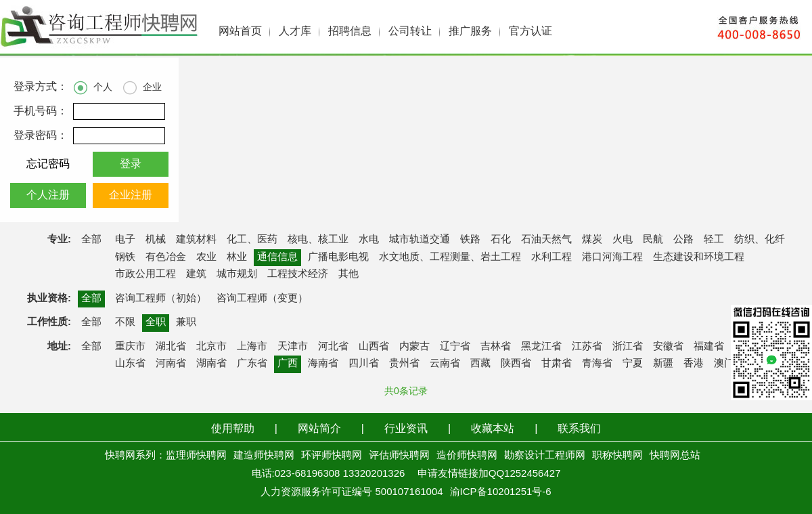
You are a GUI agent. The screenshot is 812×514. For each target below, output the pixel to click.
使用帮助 (233, 429)
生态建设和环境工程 (699, 257)
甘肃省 (557, 364)
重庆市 (130, 347)
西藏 (480, 364)
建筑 (196, 274)
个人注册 (48, 195)
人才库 (295, 31)
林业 (237, 257)
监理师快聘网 (196, 456)
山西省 (374, 347)
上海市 (252, 347)
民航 (653, 240)
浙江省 (628, 347)
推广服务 (470, 31)
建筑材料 (196, 240)
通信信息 (277, 257)
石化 (501, 240)
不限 (125, 322)
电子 (125, 240)
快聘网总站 (675, 456)
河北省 (333, 347)
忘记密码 (48, 164)
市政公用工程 (145, 274)
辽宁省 (455, 347)
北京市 (211, 347)
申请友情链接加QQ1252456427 (489, 474)
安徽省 (668, 347)
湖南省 (211, 364)
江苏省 (587, 347)
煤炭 (592, 240)
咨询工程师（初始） (161, 299)
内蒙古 (414, 347)
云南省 (445, 364)
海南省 (323, 364)
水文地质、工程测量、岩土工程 (450, 257)
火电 (623, 240)
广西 (288, 364)
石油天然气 (546, 240)
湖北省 (171, 347)
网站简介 (319, 429)
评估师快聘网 (399, 456)
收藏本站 (493, 429)
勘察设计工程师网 (545, 456)
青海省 (597, 364)
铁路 (470, 240)
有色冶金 (166, 257)
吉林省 (496, 347)
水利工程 (551, 257)
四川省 (364, 364)
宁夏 (633, 364)
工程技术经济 (298, 274)
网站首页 (240, 31)
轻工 (714, 240)
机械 (156, 240)
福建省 (709, 347)
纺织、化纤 (760, 240)
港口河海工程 (612, 257)
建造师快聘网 (264, 456)
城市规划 (237, 274)
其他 (348, 274)
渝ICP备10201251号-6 (501, 492)
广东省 (252, 364)
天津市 (293, 347)
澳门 (724, 364)
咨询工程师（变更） (262, 299)
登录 (131, 164)
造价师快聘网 (467, 456)
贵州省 (404, 364)
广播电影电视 (338, 257)
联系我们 (579, 429)
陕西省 (516, 364)
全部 (91, 240)
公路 (683, 240)
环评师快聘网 (332, 456)
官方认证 (531, 31)
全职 (156, 322)
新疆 (663, 364)
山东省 (130, 364)
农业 (206, 257)
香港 (694, 364)
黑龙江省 (541, 347)
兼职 (186, 322)
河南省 (171, 364)
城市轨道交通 (420, 240)
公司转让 (410, 31)
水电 (369, 240)
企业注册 (131, 195)
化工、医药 (252, 240)
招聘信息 (350, 31)
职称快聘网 (617, 456)
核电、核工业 (318, 240)
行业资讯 (406, 429)
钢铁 (125, 257)
